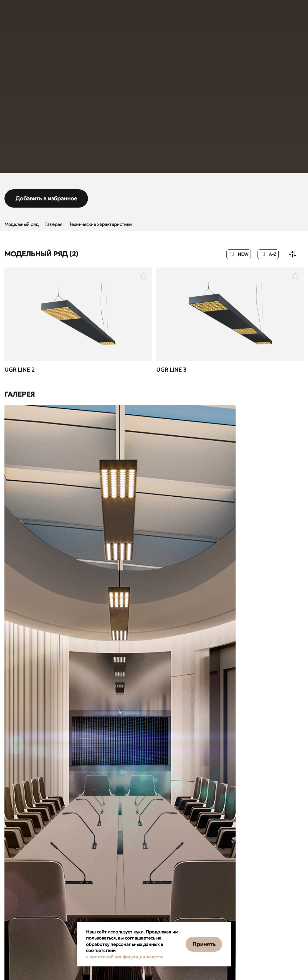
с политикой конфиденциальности (124, 957)
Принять (204, 944)
